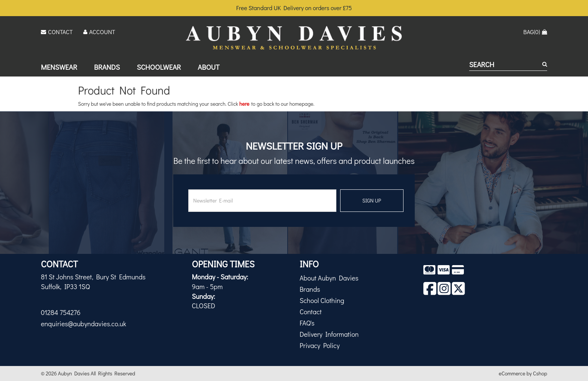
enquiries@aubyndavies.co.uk (83, 324)
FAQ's (307, 323)
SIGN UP (372, 200)
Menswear (59, 67)
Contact (311, 312)
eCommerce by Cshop (523, 373)
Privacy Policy (320, 345)
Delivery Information (329, 334)
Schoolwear (159, 67)
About (208, 67)
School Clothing (322, 300)
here (244, 104)
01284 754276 (61, 312)
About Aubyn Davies (329, 278)
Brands (107, 67)
